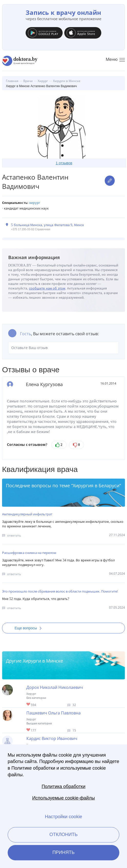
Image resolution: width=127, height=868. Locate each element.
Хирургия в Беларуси (96, 485)
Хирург (35, 203)
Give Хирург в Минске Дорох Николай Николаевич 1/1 (29, 705)
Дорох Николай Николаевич (55, 687)
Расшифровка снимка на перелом (29, 553)
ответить (14, 535)
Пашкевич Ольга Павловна (54, 713)
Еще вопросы (30, 628)
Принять (64, 852)
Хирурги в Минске (43, 661)
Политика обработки (63, 786)
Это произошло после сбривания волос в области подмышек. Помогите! (60, 591)
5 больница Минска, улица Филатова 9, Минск (47, 225)
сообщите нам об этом (47, 288)
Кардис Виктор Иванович (52, 738)
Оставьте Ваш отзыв (63, 348)
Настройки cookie (63, 817)
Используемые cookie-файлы (64, 798)
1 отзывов (64, 163)
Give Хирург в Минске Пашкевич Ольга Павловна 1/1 (29, 730)
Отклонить (63, 835)
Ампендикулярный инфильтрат (27, 514)
